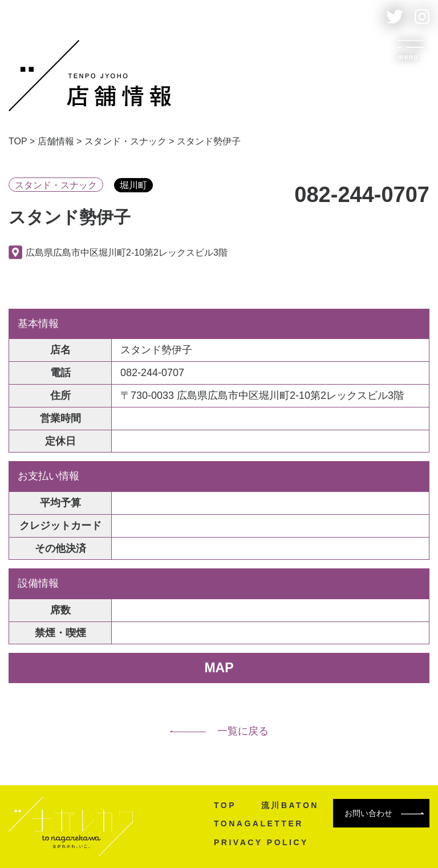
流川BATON (290, 805)
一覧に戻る (219, 731)
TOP (225, 805)
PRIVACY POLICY (261, 842)
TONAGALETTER (259, 823)
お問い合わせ (384, 813)
